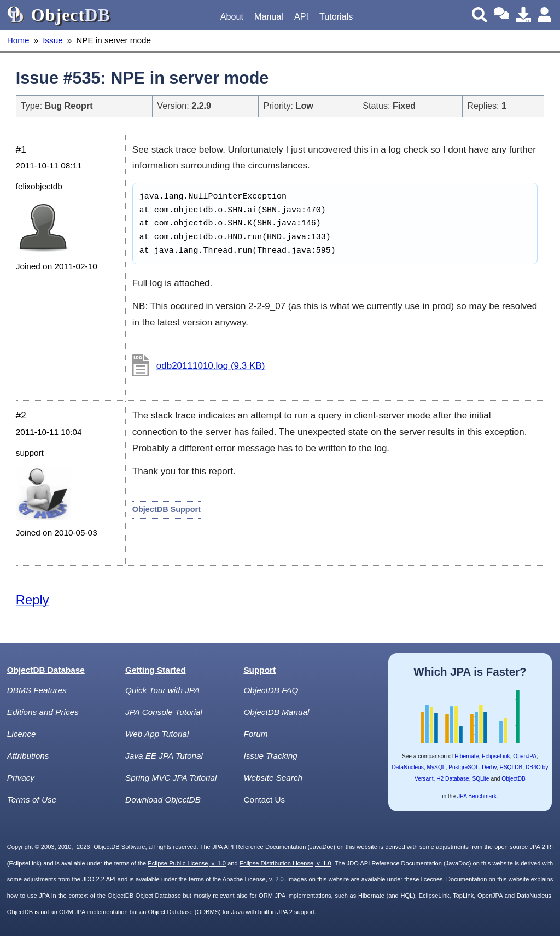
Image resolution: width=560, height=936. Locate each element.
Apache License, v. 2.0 (253, 879)
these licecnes (423, 879)
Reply (33, 600)
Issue (53, 40)
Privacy (21, 778)
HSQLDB (511, 767)
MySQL (436, 767)
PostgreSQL (464, 767)
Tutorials (336, 16)
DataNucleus (408, 767)
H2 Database (453, 779)
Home (18, 40)
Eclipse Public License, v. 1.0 (187, 863)
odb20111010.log (211, 366)
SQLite (480, 779)
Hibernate (466, 756)
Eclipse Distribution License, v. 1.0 (285, 863)
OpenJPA (525, 756)
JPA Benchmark (477, 796)
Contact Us (264, 800)
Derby (489, 767)
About (232, 16)
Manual (269, 16)
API (301, 16)
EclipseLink (496, 756)
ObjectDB (514, 779)
